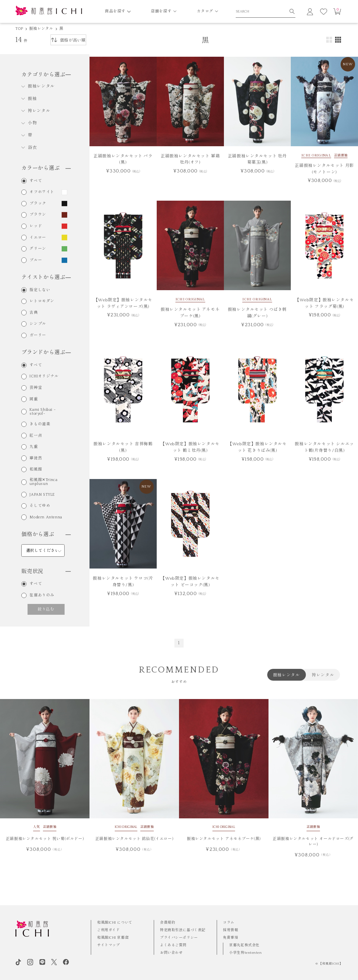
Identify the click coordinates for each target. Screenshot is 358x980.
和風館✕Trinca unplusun (43, 482)
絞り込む (46, 609)
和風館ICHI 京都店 (113, 938)
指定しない (40, 290)
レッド (36, 226)
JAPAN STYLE (42, 495)
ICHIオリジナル (44, 376)
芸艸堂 (36, 388)
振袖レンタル (41, 29)
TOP (19, 29)
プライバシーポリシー (179, 938)
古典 (34, 313)
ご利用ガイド (108, 930)
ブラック (38, 204)
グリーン (38, 249)
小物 (32, 123)
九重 (34, 447)
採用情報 (230, 930)
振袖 (32, 99)
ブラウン (38, 215)
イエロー (38, 238)
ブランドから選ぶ (46, 352)
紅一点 (36, 436)
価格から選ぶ (46, 534)
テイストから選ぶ (46, 277)
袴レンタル (39, 111)
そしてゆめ (40, 506)
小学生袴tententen (245, 953)
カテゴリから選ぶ (46, 75)
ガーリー (38, 335)
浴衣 (32, 148)
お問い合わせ (171, 953)
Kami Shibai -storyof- (43, 412)
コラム (229, 923)
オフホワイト (42, 192)
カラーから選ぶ (46, 168)
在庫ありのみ (42, 595)
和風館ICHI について (115, 923)
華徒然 (36, 458)
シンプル (38, 324)
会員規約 (168, 923)
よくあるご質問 (173, 945)
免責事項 (230, 938)
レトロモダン (42, 301)
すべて (36, 181)
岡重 (34, 399)
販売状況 (46, 571)
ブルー (36, 260)
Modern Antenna (46, 517)
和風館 (36, 470)
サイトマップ (108, 945)
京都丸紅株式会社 (244, 945)
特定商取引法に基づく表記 (183, 930)
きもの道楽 (40, 424)
